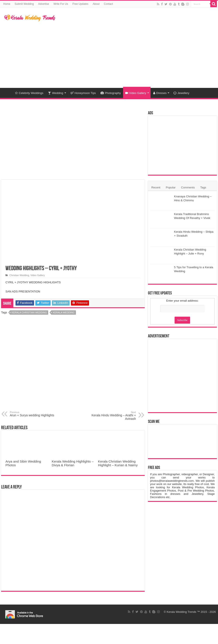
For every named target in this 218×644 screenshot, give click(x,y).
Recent (156, 187)
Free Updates (80, 4)
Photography (111, 93)
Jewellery (181, 93)
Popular (171, 187)
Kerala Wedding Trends (182, 612)
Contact (108, 4)
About (96, 4)
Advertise (44, 4)
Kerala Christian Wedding (29, 313)
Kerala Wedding (64, 313)
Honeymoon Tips (83, 93)
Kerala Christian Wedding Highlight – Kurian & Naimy (118, 463)
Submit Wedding (24, 4)
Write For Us (61, 4)
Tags (203, 187)
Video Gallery (136, 93)
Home (7, 4)
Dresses (160, 93)
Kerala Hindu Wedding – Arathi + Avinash (114, 416)
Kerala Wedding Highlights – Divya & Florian (73, 463)
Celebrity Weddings (29, 93)
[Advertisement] (134, 53)
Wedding (56, 93)
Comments (188, 187)
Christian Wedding (19, 275)
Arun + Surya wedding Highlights (32, 414)
